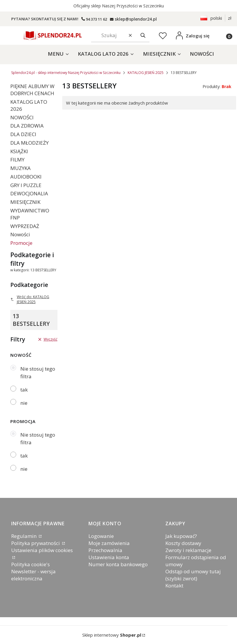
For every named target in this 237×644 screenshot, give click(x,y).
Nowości (20, 234)
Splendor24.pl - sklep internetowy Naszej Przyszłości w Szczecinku (66, 73)
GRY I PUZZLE (26, 185)
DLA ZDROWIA (27, 126)
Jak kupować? (181, 536)
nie (24, 403)
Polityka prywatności (36, 543)
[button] (143, 35)
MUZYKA (20, 168)
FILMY (17, 160)
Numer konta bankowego (118, 564)
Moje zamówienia (109, 543)
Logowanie (101, 536)
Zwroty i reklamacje (188, 550)
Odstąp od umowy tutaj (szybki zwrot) (193, 575)
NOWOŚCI (22, 117)
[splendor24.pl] (133, 19)
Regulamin (24, 536)
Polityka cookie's (31, 564)
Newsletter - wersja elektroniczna (33, 575)
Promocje (21, 243)
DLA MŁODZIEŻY (29, 143)
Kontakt (174, 586)
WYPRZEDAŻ (25, 226)
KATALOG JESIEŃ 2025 (146, 73)
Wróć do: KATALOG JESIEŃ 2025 (30, 299)
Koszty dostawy (183, 543)
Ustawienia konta (109, 557)
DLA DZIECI (23, 134)
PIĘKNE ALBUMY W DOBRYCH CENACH (32, 90)
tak (24, 390)
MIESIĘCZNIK (25, 202)
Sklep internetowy (112, 635)
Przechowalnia (105, 550)
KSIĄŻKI (19, 151)
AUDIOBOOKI (26, 177)
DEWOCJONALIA (29, 193)
